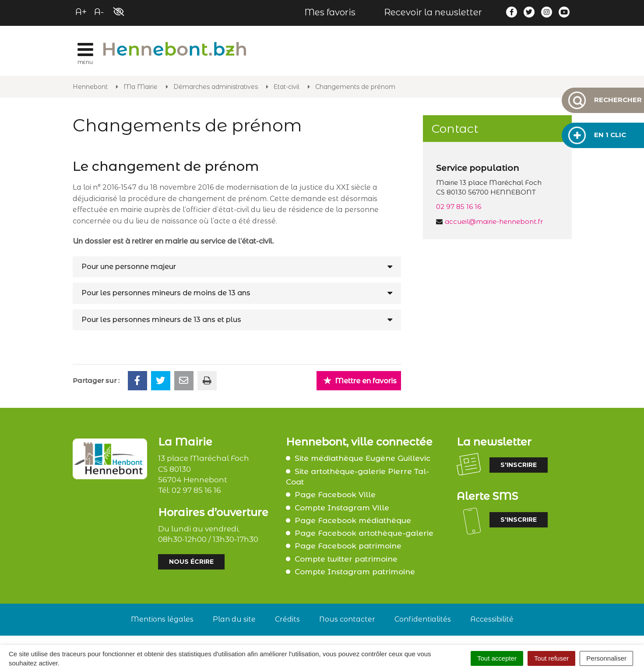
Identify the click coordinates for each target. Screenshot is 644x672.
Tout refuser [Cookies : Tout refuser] (551, 658)
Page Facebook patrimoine (348, 546)
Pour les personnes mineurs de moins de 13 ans (166, 293)
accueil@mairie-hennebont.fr (494, 221)
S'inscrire (519, 465)
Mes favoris (330, 12)
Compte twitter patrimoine (346, 559)
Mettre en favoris (360, 380)
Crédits (287, 619)
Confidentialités (423, 619)
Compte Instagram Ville (342, 508)
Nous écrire (191, 562)
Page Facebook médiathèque (353, 520)
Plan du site (234, 619)
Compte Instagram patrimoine (355, 572)
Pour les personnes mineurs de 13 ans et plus (161, 320)
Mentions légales (162, 619)
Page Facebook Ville (335, 495)
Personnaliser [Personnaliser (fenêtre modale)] (606, 658)
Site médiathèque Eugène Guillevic (362, 458)
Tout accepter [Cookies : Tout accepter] (497, 658)
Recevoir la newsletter (433, 12)
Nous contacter (347, 619)
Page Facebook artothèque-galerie (364, 533)
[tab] (237, 267)
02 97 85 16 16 (459, 207)
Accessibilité (492, 619)
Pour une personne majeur (129, 267)
